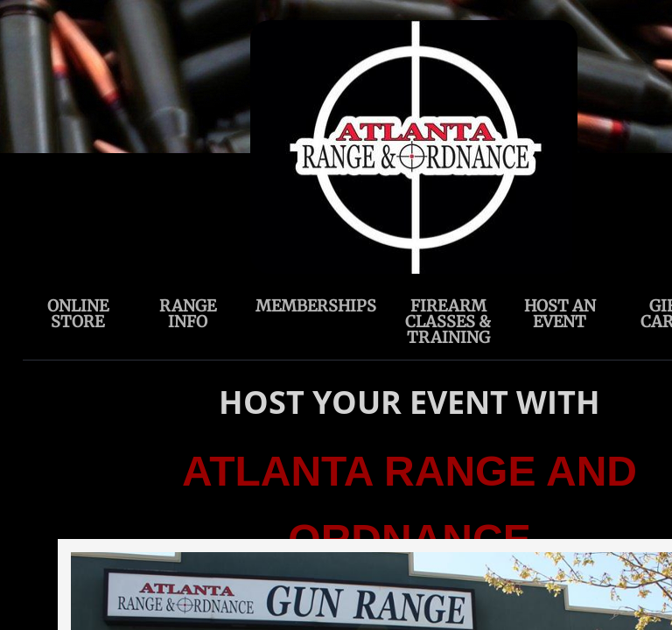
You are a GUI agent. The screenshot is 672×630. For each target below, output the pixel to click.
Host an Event (560, 314)
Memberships (316, 306)
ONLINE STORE (78, 314)
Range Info (188, 314)
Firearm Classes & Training (448, 322)
